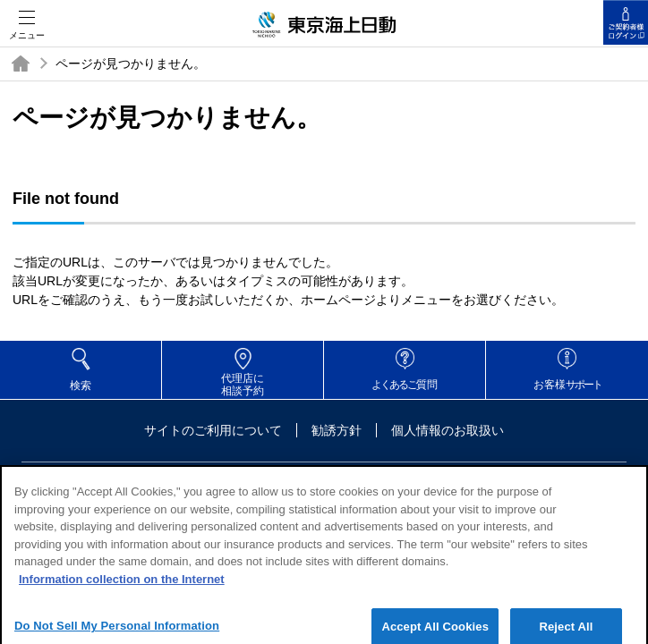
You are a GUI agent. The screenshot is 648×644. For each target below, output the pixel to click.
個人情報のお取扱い (448, 430)
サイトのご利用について (213, 430)
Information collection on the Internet (122, 586)
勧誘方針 (337, 430)
